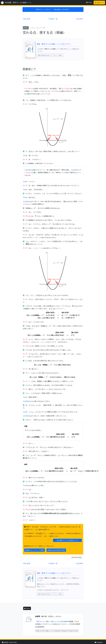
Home (76, 631)
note (43, 631)
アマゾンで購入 (58, 55)
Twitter (38, 631)
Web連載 (64, 621)
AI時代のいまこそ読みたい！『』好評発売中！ (53, 9)
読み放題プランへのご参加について (67, 540)
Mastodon (58, 631)
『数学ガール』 (40, 621)
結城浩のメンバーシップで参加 (35, 550)
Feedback (99, 642)
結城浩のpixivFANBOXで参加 (56, 550)
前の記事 (27, 19)
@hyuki (58, 616)
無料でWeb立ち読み (44, 55)
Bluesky (64, 631)
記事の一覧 (53, 19)
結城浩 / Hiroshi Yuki (9, 642)
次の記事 (79, 19)
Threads (71, 631)
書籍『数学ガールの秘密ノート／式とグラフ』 (54, 44)
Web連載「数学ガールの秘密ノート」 (17, 3)
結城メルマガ (55, 621)
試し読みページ (99, 3)
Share (89, 2)
